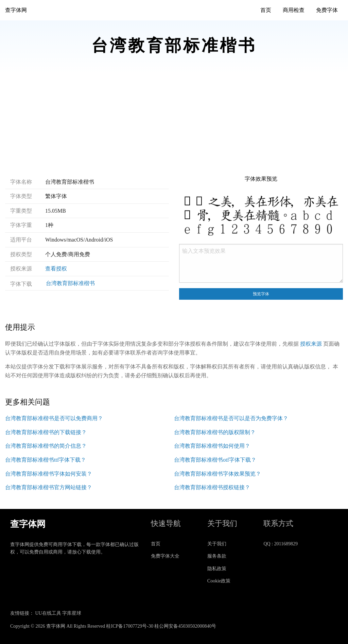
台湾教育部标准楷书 (70, 283)
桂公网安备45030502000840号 (185, 626)
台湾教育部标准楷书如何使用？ (212, 446)
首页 (266, 10)
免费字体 (327, 10)
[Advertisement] (174, 125)
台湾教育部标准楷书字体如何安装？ (49, 474)
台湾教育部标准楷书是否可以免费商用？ (54, 418)
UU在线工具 (48, 613)
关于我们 (217, 544)
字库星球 (72, 613)
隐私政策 (217, 569)
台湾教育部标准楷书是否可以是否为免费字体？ (231, 418)
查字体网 (16, 10)
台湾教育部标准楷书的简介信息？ (46, 446)
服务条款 (217, 556)
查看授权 (56, 269)
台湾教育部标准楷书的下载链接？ (46, 432)
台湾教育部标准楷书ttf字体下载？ (46, 460)
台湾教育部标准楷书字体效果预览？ (217, 474)
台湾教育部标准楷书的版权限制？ (215, 432)
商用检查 (294, 10)
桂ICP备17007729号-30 (129, 626)
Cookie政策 (219, 581)
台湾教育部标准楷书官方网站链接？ (49, 487)
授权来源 (311, 344)
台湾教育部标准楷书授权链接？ (212, 487)
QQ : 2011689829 (281, 544)
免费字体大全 (165, 556)
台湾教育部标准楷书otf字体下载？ (215, 460)
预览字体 (261, 294)
